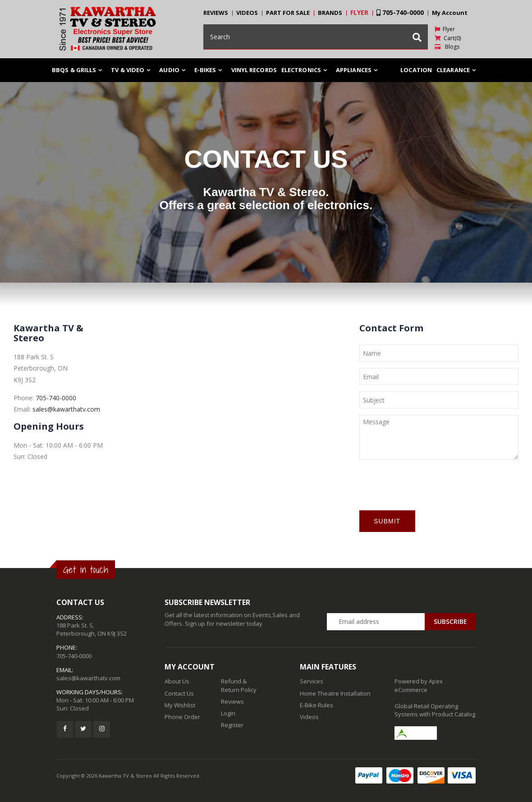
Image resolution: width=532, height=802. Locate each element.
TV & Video (128, 70)
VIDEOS (247, 13)
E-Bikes (205, 70)
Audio (169, 70)
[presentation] (428, 484)
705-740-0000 (400, 12)
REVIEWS (216, 13)
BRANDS (330, 13)
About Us (177, 681)
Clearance (453, 70)
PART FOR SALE (288, 13)
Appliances (354, 70)
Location (416, 70)
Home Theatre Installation (335, 693)
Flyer (445, 29)
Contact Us (179, 693)
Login (228, 713)
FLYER (359, 12)
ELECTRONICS (301, 70)
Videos (309, 717)
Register (232, 725)
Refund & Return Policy (239, 685)
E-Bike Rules (316, 705)
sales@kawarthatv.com (66, 409)
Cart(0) (448, 38)
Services (312, 681)
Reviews (232, 701)
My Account (450, 13)
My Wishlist (180, 705)
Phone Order (182, 717)
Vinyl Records (254, 70)
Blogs (447, 47)
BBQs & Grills (74, 70)
